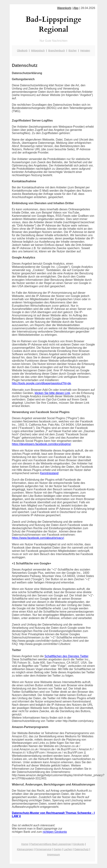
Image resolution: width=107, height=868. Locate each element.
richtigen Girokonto (55, 832)
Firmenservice (43, 849)
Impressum (53, 855)
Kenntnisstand (49, 473)
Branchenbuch (57, 51)
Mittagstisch (38, 51)
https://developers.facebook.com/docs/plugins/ (41, 444)
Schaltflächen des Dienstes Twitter (66, 656)
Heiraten (85, 51)
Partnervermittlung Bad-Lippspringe (51, 844)
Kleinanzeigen (25, 849)
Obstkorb (22, 51)
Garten (58, 849)
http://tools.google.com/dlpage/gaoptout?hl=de (41, 383)
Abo (76, 8)
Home (25, 844)
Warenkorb (64, 8)
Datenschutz (81, 849)
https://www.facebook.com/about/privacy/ (38, 538)
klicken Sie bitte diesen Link (52, 393)
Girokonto (79, 844)
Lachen (68, 849)
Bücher (73, 51)
